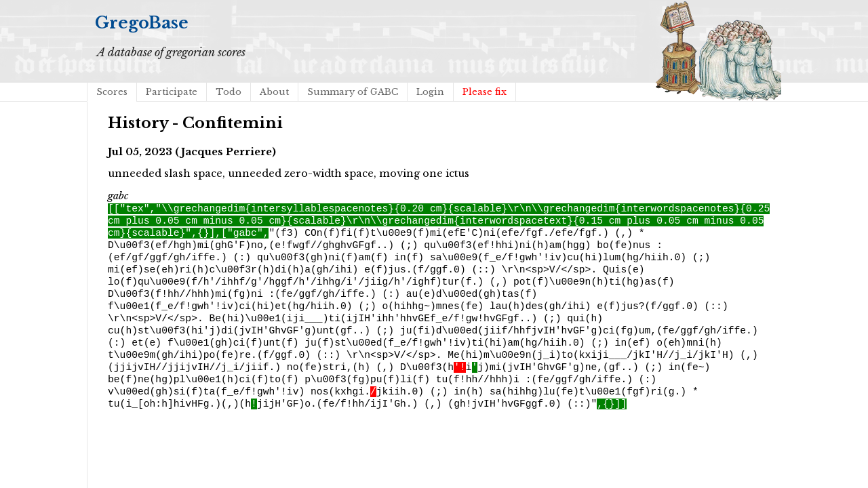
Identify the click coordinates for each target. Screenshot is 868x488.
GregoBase (142, 23)
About (274, 92)
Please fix (485, 92)
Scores (112, 92)
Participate (172, 92)
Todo (229, 92)
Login (430, 92)
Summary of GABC (353, 92)
